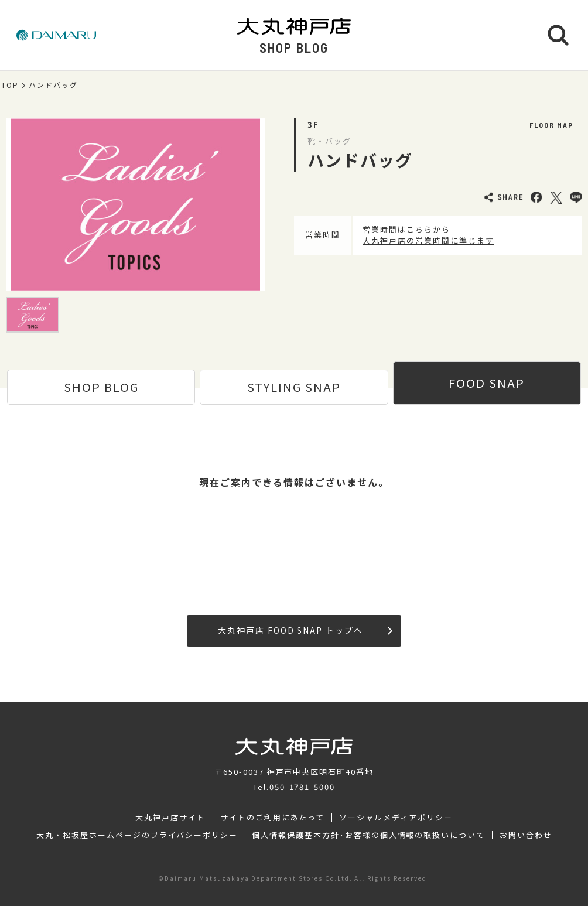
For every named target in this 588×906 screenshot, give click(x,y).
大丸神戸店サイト (170, 818)
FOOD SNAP (487, 383)
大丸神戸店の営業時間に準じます (428, 240)
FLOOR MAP (551, 125)
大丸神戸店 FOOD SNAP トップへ (305, 630)
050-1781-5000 (302, 787)
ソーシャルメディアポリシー (396, 818)
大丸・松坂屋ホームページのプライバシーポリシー (137, 835)
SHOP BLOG (101, 387)
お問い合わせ (526, 835)
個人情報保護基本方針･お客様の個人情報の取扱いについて (368, 835)
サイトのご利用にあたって (273, 818)
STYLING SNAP (294, 387)
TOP (10, 85)
